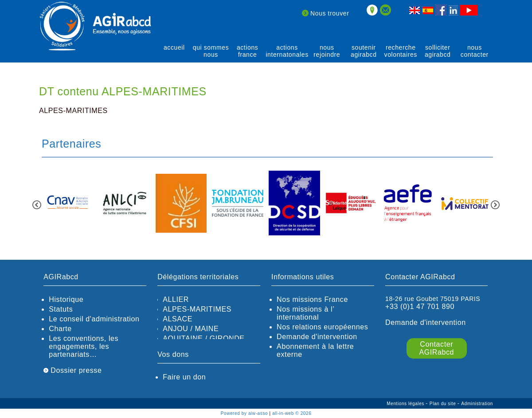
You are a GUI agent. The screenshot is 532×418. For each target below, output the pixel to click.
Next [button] (495, 205)
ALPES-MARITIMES (197, 309)
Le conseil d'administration (94, 319)
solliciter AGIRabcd (438, 51)
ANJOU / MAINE (191, 329)
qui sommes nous (211, 51)
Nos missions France (312, 299)
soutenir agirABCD (364, 51)
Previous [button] (37, 205)
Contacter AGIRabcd (436, 348)
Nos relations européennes (322, 327)
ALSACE (178, 319)
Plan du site (444, 404)
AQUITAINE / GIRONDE (203, 338)
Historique (66, 299)
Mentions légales (406, 404)
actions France (248, 51)
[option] (67, 204)
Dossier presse (72, 370)
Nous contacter (475, 51)
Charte (60, 329)
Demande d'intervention (317, 337)
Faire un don (184, 377)
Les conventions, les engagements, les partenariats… (84, 346)
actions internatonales (287, 51)
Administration (477, 404)
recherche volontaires (401, 51)
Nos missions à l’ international (305, 313)
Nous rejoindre (327, 51)
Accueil (174, 47)
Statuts (61, 309)
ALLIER (176, 299)
